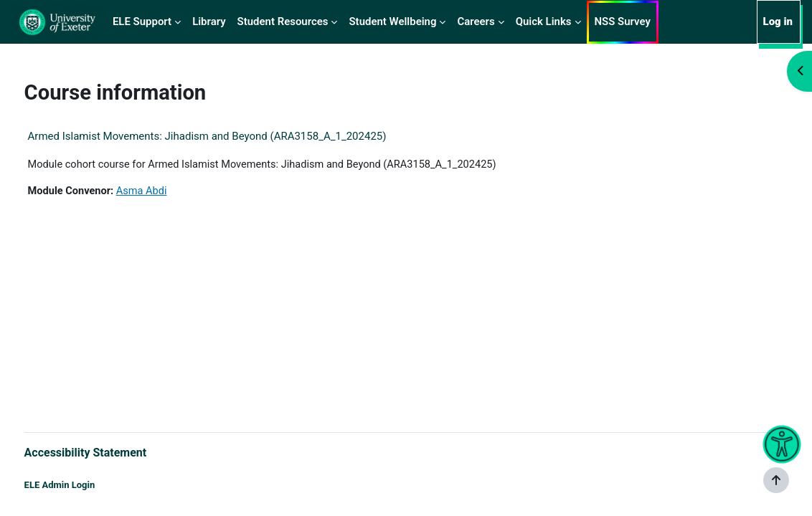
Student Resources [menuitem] (283, 21)
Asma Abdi (171, 191)
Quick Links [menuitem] (544, 21)
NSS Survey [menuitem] (623, 21)
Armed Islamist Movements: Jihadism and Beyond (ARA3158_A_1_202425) (234, 136)
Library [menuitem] (209, 21)
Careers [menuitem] (476, 21)
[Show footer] (776, 480)
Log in (778, 21)
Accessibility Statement (112, 452)
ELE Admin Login (86, 486)
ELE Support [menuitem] (142, 21)
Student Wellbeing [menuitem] (392, 21)
